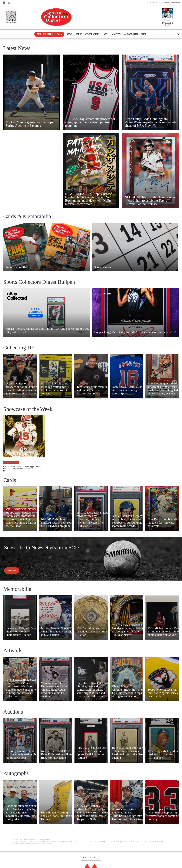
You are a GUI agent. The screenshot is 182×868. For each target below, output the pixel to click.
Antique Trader (143, 842)
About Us (23, 842)
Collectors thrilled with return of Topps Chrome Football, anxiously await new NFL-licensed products (22, 469)
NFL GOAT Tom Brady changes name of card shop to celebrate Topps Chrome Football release (151, 200)
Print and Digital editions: (168, 20)
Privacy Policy (31, 844)
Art (105, 34)
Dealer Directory (49, 34)
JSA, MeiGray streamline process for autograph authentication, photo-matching (90, 122)
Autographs (131, 34)
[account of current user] (3, 34)
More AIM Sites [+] (91, 858)
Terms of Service (44, 844)
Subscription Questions (118, 842)
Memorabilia (92, 34)
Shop (144, 34)
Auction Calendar (53, 842)
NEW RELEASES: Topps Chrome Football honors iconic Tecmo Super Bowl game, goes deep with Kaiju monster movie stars (90, 199)
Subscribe (165, 2)
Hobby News (11, 462)
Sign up (12, 570)
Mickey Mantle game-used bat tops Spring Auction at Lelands (29, 124)
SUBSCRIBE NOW (167, 24)
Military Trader (18, 844)
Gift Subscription (101, 842)
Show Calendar (153, 2)
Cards (79, 34)
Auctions (116, 34)
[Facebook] (4, 3)
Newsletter (176, 2)
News (69, 34)
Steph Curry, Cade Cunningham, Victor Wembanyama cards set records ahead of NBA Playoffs (150, 122)
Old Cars (132, 842)
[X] (9, 3)
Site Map (15, 842)
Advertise (32, 842)
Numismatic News (157, 842)
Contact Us (41, 842)
